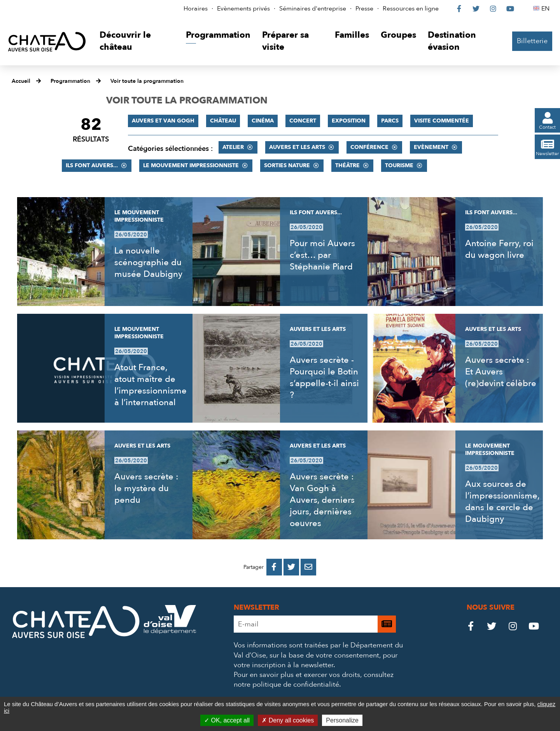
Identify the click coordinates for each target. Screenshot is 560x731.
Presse (364, 9)
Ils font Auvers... (92, 165)
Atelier (233, 147)
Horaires (196, 9)
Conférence (369, 147)
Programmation (70, 81)
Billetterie (532, 41)
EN (547, 9)
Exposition (349, 121)
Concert (303, 121)
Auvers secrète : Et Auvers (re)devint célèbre (501, 372)
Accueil (21, 81)
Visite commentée (442, 121)
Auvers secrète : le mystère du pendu (146, 488)
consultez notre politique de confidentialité (314, 680)
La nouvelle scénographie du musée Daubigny (148, 262)
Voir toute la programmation (147, 81)
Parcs (390, 121)
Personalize (342, 720)
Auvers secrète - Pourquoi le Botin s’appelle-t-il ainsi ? (324, 378)
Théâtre (347, 165)
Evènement (431, 147)
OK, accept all (227, 720)
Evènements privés (243, 9)
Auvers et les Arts (297, 147)
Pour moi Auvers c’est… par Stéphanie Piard (322, 255)
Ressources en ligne (411, 9)
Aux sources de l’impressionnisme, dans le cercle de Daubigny (502, 502)
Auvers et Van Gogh (163, 121)
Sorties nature (287, 165)
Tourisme (399, 165)
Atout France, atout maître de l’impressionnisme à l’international (150, 385)
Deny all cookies (288, 720)
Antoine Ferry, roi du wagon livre (499, 249)
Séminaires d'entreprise (313, 9)
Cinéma (263, 121)
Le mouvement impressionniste (191, 165)
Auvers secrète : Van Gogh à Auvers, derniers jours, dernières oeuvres (322, 500)
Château (223, 121)
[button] (137, 41)
